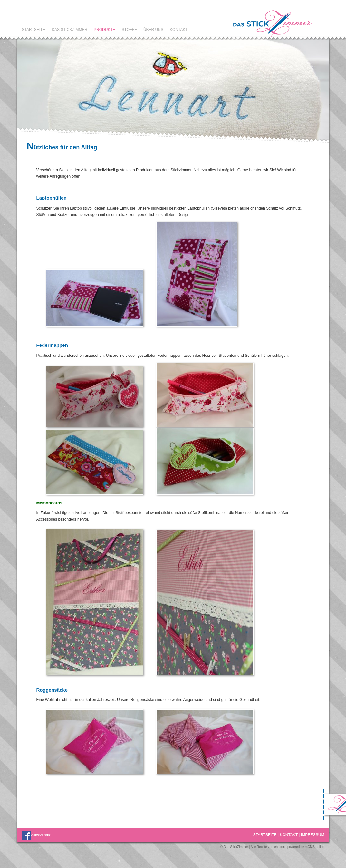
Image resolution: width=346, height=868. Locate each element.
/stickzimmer (37, 835)
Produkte (105, 30)
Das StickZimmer (69, 30)
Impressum (313, 835)
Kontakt (179, 30)
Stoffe (129, 30)
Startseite (34, 30)
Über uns (153, 30)
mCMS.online (314, 847)
